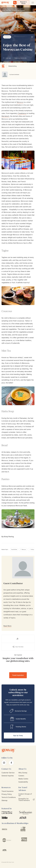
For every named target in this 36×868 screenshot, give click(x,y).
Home (4, 9)
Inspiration (10, 9)
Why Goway (23, 773)
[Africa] (32, 549)
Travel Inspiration (18, 675)
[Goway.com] (5, 3)
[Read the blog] (18, 639)
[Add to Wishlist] (32, 37)
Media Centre (23, 779)
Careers (21, 776)
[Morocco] (23, 549)
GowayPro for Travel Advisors (26, 800)
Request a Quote (23, 3)
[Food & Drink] (7, 37)
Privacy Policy (7, 794)
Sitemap (4, 800)
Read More (7, 626)
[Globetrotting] (4, 66)
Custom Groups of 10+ (25, 795)
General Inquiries (8, 776)
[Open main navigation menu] (33, 3)
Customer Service (8, 773)
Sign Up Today (18, 735)
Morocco (20, 102)
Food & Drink (19, 9)
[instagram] (4, 763)
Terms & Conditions (9, 797)
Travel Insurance (7, 791)
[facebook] (11, 763)
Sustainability (23, 782)
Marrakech (5, 116)
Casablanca (22, 113)
